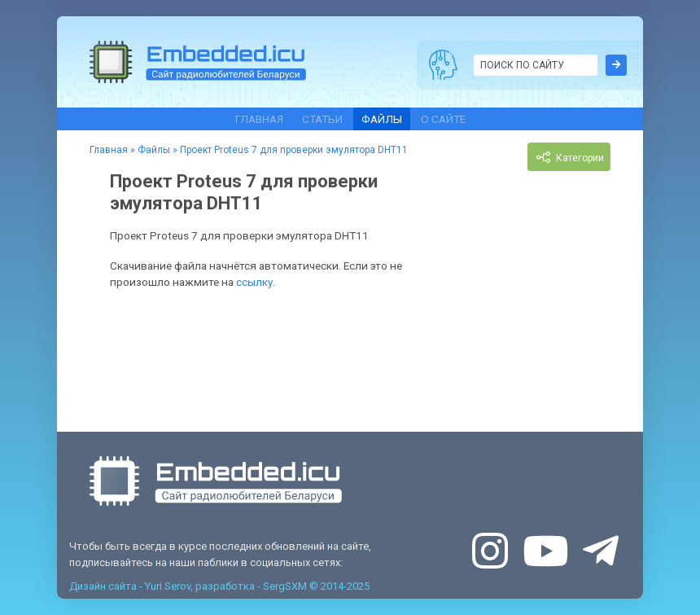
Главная (259, 119)
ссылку (254, 282)
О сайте (443, 119)
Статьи (322, 119)
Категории (569, 157)
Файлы (382, 119)
